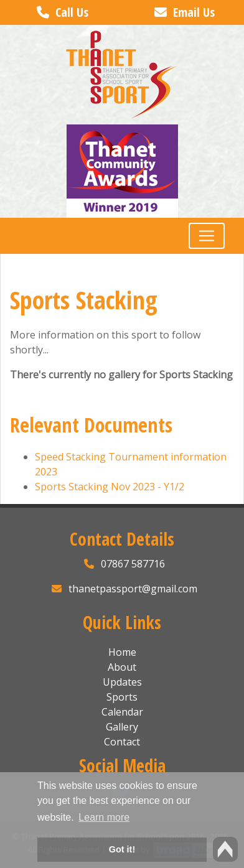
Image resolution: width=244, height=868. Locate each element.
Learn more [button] (104, 817)
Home (122, 652)
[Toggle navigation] (207, 236)
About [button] (122, 667)
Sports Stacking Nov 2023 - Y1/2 (110, 487)
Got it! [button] (122, 849)
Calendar (122, 712)
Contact (122, 742)
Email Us (185, 12)
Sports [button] (122, 697)
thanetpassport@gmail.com (133, 589)
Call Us (63, 12)
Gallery (122, 727)
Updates (122, 682)
